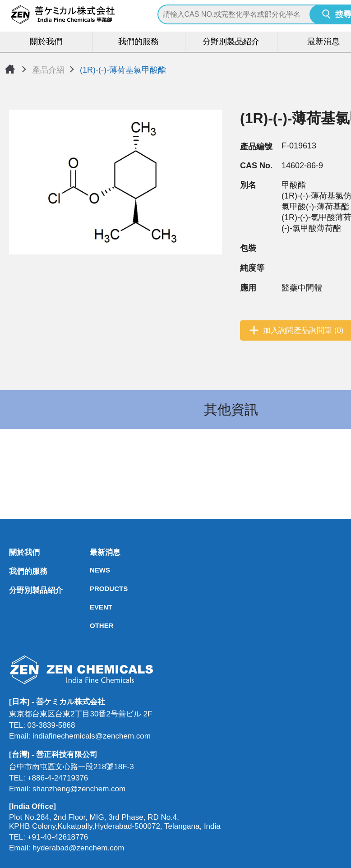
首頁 (10, 69)
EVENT (92, 607)
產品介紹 (48, 70)
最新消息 (92, 553)
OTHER (92, 626)
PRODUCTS (92, 589)
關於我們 (46, 42)
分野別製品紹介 (231, 42)
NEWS (92, 570)
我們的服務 (139, 42)
